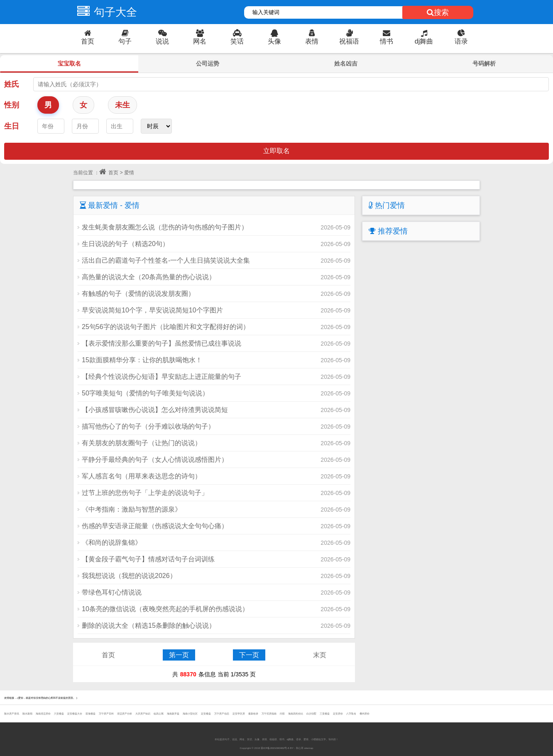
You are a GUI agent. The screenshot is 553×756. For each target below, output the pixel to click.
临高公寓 (159, 713)
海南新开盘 (173, 713)
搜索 (438, 12)
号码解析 (484, 63)
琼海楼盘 (91, 713)
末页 (320, 655)
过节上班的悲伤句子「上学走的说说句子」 (145, 493)
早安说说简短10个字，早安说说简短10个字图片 (152, 310)
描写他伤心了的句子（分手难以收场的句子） (148, 426)
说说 (162, 37)
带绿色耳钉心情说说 (112, 592)
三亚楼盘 (325, 713)
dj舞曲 (424, 37)
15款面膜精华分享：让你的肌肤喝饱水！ (142, 360)
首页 (88, 37)
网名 (200, 37)
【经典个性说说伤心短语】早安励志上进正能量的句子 (161, 377)
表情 (312, 37)
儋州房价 (365, 713)
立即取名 (276, 151)
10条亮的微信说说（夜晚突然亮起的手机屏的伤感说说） (165, 609)
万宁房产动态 (222, 713)
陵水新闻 (27, 713)
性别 (12, 105)
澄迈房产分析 (125, 713)
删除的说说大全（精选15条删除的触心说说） (149, 626)
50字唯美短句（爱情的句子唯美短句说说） (145, 393)
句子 (125, 37)
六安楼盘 (59, 713)
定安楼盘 (206, 713)
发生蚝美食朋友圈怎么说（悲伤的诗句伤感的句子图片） (165, 227)
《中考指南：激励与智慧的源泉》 (132, 509)
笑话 (237, 37)
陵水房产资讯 (12, 713)
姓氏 (12, 84)
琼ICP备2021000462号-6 (275, 748)
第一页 (179, 655)
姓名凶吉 (346, 63)
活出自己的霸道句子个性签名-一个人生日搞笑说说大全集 (166, 260)
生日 (12, 126)
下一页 (249, 655)
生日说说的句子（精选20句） (125, 244)
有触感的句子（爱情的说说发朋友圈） (138, 294)
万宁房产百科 (106, 713)
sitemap (309, 748)
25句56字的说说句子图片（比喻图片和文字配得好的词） (166, 327)
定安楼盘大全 (75, 713)
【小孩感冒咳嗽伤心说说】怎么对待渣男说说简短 (155, 410)
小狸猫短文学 (318, 739)
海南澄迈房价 (43, 713)
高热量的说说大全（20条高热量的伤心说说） (149, 277)
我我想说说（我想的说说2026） (129, 576)
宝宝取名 (69, 63)
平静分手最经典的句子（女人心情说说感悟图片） (155, 460)
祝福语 (349, 37)
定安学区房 (239, 713)
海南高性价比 (296, 713)
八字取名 (351, 713)
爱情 (306, 739)
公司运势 (208, 63)
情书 (387, 37)
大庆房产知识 (143, 713)
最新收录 (253, 713)
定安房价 (338, 713)
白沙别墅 (311, 713)
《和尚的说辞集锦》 (112, 543)
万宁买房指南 (269, 713)
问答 (282, 713)
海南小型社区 (190, 713)
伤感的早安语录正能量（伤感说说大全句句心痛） (155, 526)
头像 (274, 37)
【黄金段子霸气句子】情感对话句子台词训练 (148, 559)
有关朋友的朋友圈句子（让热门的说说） (142, 443)
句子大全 (105, 12)
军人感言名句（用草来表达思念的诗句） (142, 476)
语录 (461, 37)
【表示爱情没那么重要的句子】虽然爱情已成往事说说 (161, 343)
